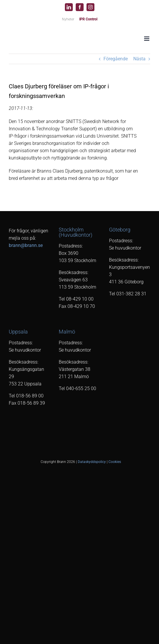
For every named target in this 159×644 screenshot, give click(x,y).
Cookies (115, 462)
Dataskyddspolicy (92, 462)
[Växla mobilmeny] (147, 39)
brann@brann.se (26, 245)
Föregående (116, 59)
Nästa (139, 59)
